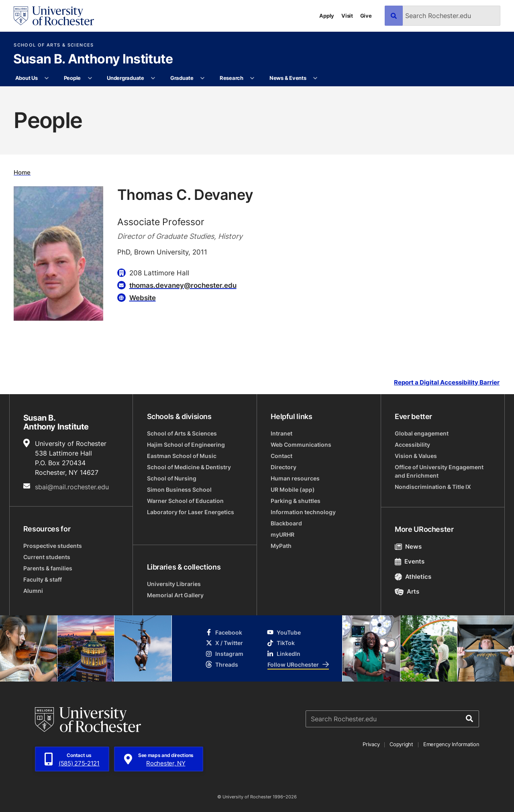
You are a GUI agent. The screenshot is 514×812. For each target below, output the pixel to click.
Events (410, 561)
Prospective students (53, 546)
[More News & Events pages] (315, 78)
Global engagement (422, 433)
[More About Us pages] (47, 78)
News (408, 546)
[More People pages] (90, 78)
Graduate (182, 78)
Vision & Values (416, 456)
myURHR (282, 534)
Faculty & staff (43, 579)
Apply (327, 16)
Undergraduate (125, 78)
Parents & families (48, 568)
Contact (281, 456)
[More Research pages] (252, 78)
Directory (284, 467)
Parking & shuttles (296, 501)
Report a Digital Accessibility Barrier (447, 383)
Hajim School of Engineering (186, 445)
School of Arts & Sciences (54, 45)
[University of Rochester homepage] (54, 16)
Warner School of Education (185, 501)
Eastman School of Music (182, 456)
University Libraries (174, 584)
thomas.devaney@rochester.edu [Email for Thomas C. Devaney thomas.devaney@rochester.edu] (183, 285)
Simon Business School (179, 489)
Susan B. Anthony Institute (93, 59)
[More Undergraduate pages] (153, 78)
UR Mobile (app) (293, 489)
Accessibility (412, 445)
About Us (27, 78)
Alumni (33, 591)
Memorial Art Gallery (175, 595)
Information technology (303, 512)
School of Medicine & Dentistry (189, 467)
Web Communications (301, 445)
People (72, 78)
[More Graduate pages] (203, 78)
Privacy (371, 744)
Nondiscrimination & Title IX (433, 487)
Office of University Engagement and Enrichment (439, 471)
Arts (407, 591)
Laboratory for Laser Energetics (191, 512)
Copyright (401, 744)
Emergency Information (451, 744)
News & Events (288, 78)
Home (22, 172)
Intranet (281, 433)
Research (232, 78)
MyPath (281, 546)
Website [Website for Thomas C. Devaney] (143, 297)
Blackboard (286, 523)
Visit (347, 16)
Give (366, 16)
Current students (47, 557)
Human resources (295, 478)
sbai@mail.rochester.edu (72, 487)
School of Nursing (172, 478)
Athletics (413, 577)
